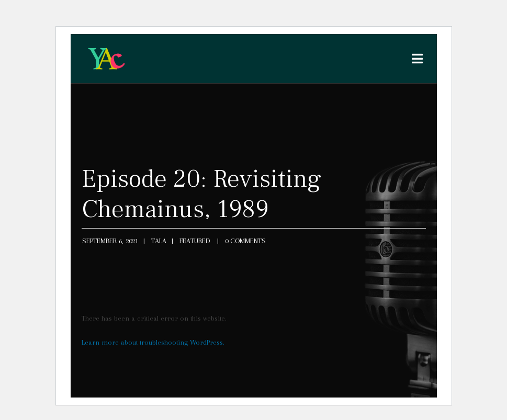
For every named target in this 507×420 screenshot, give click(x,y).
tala (159, 241)
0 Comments (245, 241)
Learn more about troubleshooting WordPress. (153, 342)
